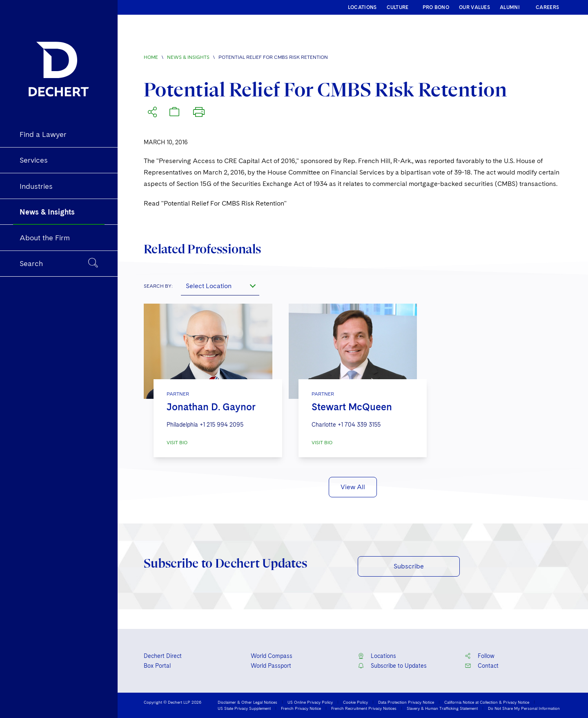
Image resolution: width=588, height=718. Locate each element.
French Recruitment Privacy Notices (364, 708)
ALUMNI (510, 7)
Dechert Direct (163, 656)
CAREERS (547, 7)
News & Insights (188, 57)
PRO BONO (436, 7)
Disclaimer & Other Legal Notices (247, 702)
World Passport (271, 666)
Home (151, 57)
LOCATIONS (362, 7)
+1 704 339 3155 (359, 425)
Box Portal (157, 666)
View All (353, 487)
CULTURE (398, 7)
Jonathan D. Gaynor (211, 407)
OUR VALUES (474, 7)
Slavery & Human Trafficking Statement (442, 708)
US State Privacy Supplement (244, 708)
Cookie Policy (355, 702)
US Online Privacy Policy (310, 702)
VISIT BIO (177, 443)
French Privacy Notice (301, 708)
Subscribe (409, 566)
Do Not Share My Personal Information (524, 708)
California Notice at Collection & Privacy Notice (487, 702)
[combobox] (220, 286)
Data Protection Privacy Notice (406, 702)
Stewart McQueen (352, 407)
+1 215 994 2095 (222, 425)
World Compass (272, 656)
